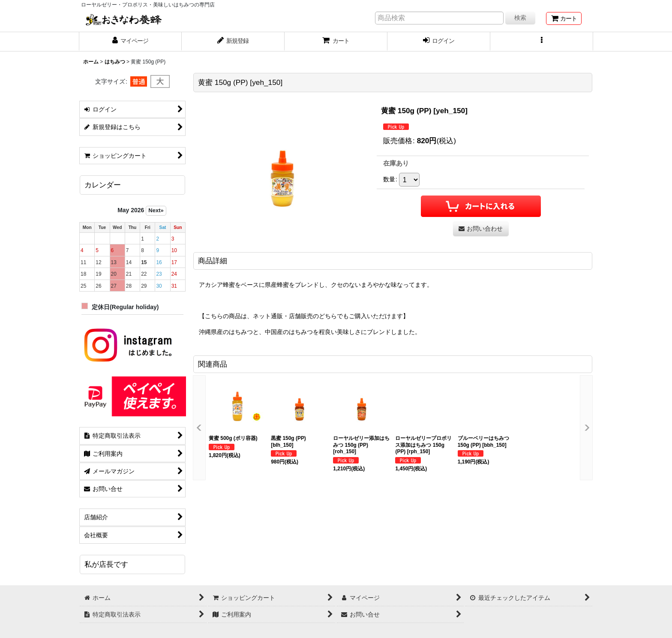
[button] (542, 42)
